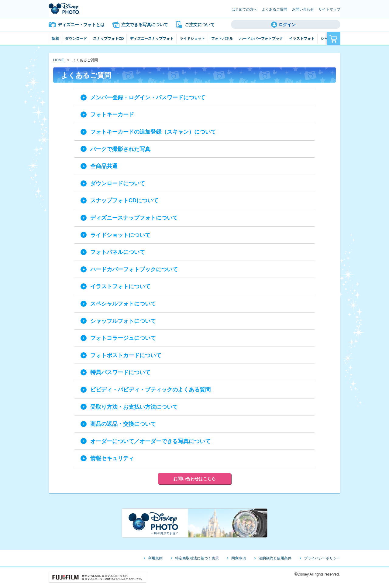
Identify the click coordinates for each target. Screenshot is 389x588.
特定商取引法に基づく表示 (197, 558)
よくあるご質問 (274, 9)
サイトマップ (329, 9)
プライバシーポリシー (322, 558)
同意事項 (239, 558)
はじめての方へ (244, 9)
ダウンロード (76, 39)
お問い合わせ (303, 9)
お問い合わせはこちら (194, 479)
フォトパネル (222, 39)
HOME (59, 60)
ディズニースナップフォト (152, 39)
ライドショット (192, 39)
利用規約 (155, 558)
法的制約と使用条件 (275, 558)
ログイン (287, 25)
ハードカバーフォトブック (261, 39)
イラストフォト (302, 39)
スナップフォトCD (108, 39)
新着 (55, 39)
